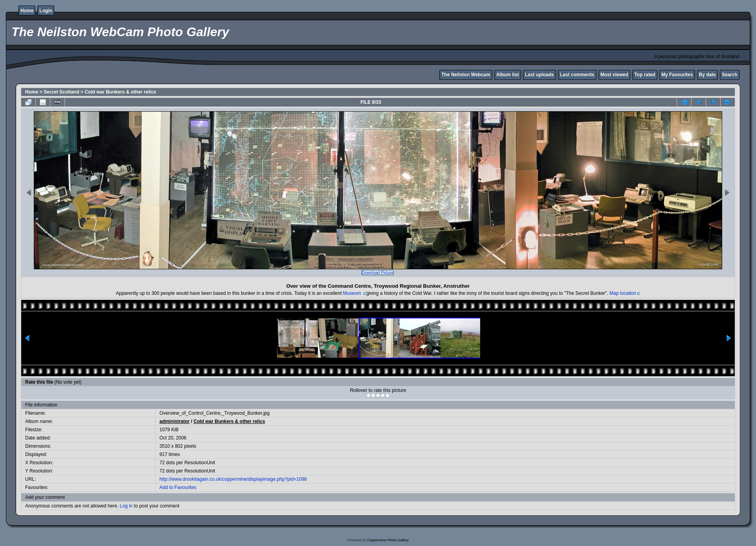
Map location (623, 293)
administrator (175, 421)
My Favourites (677, 75)
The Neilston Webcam (466, 75)
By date (707, 75)
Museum (353, 293)
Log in (126, 506)
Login (46, 11)
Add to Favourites (178, 487)
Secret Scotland (61, 92)
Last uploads (539, 75)
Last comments (577, 75)
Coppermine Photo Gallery (388, 540)
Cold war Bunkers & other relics (120, 92)
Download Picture (378, 273)
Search (730, 75)
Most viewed (614, 75)
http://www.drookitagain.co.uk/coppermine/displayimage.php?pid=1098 (233, 479)
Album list (508, 75)
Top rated (645, 75)
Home (27, 11)
